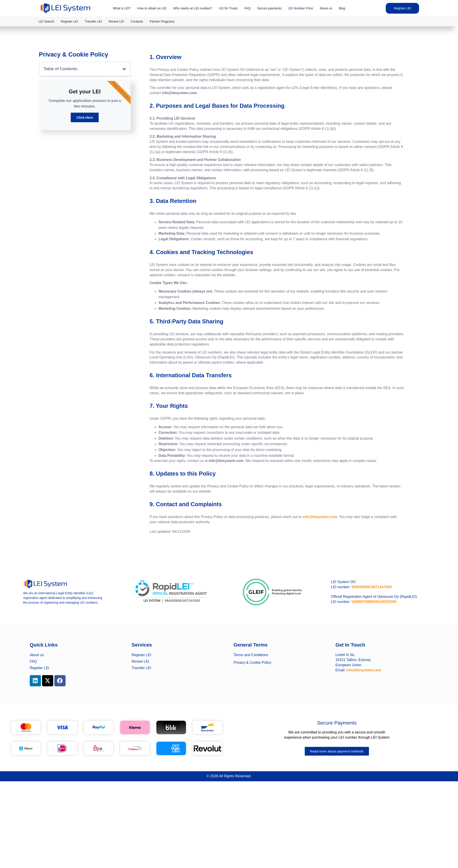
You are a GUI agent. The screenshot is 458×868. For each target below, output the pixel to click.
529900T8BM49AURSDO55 (374, 602)
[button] (124, 69)
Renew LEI (116, 21)
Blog (342, 8)
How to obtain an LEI (152, 8)
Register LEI (69, 21)
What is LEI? (122, 8)
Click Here (85, 117)
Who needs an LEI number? (193, 8)
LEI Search (46, 21)
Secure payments (269, 8)
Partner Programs (162, 21)
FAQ (247, 8)
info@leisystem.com (320, 517)
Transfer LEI (93, 21)
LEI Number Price (301, 8)
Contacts (137, 21)
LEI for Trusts (228, 8)
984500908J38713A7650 (372, 587)
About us (326, 8)
